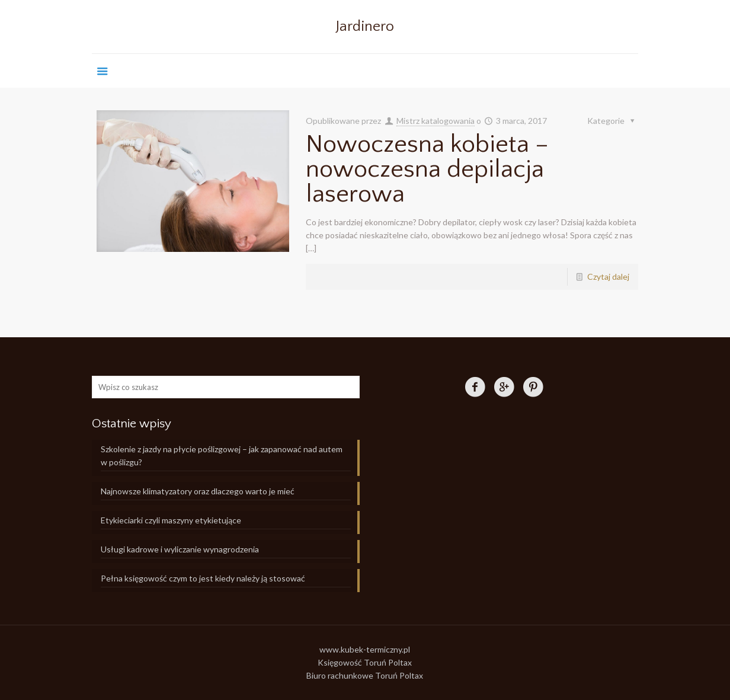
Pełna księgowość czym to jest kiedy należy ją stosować (203, 578)
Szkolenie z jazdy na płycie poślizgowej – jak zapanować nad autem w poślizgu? (222, 456)
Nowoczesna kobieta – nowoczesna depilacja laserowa (427, 169)
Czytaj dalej (608, 277)
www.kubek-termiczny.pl (365, 649)
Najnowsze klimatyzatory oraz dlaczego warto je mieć (198, 491)
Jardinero (365, 27)
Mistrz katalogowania (436, 121)
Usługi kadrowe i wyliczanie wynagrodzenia (180, 549)
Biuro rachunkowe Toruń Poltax (365, 675)
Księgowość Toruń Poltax (365, 662)
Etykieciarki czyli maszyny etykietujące (171, 520)
